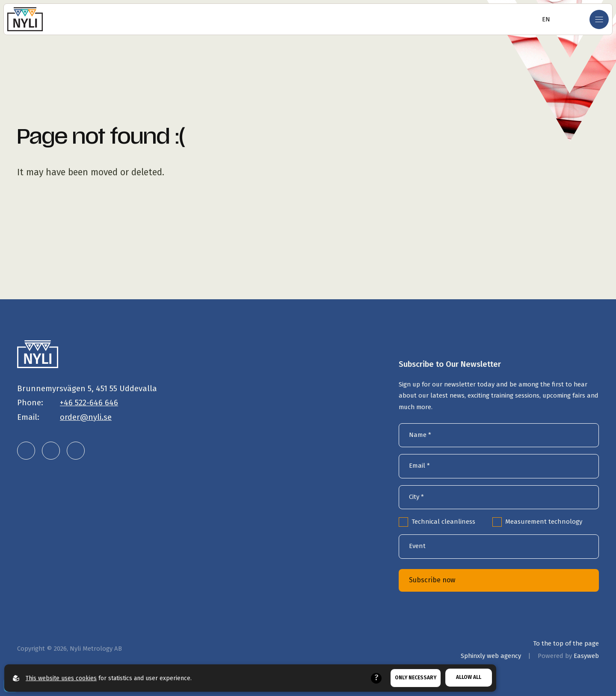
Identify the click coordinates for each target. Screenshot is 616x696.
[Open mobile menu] (599, 19)
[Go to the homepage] (25, 19)
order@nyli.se (86, 417)
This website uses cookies (61, 678)
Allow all (469, 677)
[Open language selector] (543, 19)
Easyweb (586, 656)
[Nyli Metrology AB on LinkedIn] (26, 451)
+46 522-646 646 (89, 403)
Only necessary (416, 678)
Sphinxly (491, 656)
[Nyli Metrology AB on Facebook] (76, 451)
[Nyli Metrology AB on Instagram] (51, 451)
